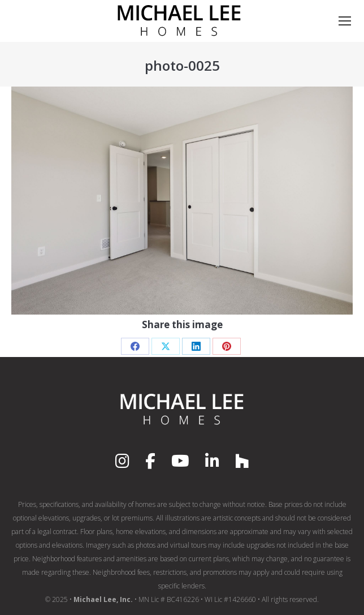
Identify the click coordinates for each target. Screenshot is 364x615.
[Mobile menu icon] (345, 21)
